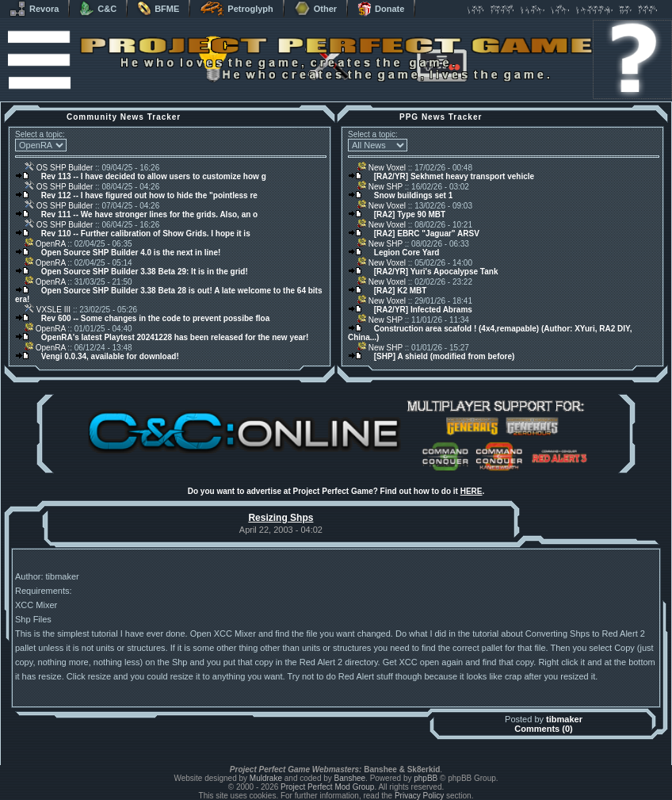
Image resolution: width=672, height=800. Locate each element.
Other (315, 9)
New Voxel (382, 168)
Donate (381, 9)
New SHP (380, 187)
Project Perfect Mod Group (327, 787)
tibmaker (564, 719)
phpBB (426, 778)
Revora (34, 9)
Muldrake (266, 778)
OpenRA (45, 244)
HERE (472, 491)
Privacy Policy (419, 796)
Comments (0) (543, 729)
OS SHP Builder (59, 168)
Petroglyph (236, 9)
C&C (98, 9)
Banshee (350, 778)
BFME (158, 9)
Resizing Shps (281, 518)
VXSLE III (48, 310)
